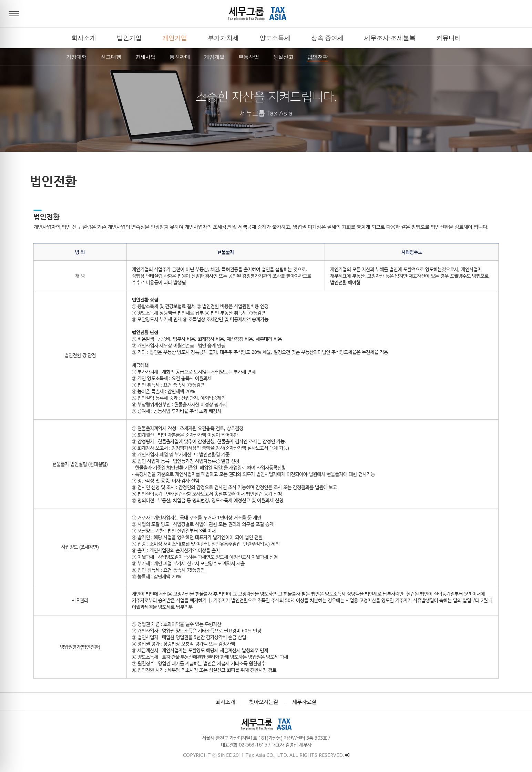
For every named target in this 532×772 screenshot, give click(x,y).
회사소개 (225, 702)
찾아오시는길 (264, 702)
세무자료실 (304, 702)
